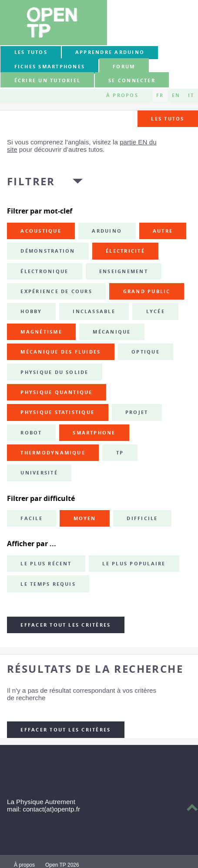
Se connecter (132, 80)
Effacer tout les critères (65, 625)
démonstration (48, 251)
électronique (44, 271)
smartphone (94, 433)
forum (124, 67)
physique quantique (56, 392)
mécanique (112, 332)
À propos (122, 95)
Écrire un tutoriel (47, 80)
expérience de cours (56, 291)
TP (120, 453)
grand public (147, 291)
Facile (31, 518)
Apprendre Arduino (110, 52)
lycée (156, 311)
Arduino (107, 231)
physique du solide (54, 372)
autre (163, 231)
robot (31, 433)
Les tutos (31, 52)
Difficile (142, 518)
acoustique (41, 231)
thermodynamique (53, 453)
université (39, 473)
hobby (31, 311)
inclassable (94, 311)
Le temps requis (48, 584)
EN (176, 95)
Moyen (85, 518)
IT (191, 95)
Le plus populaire (134, 564)
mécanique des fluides (60, 352)
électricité (125, 251)
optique (146, 352)
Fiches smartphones (50, 67)
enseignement (124, 271)
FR (160, 95)
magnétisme (41, 332)
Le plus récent (46, 564)
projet (137, 412)
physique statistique (57, 412)
